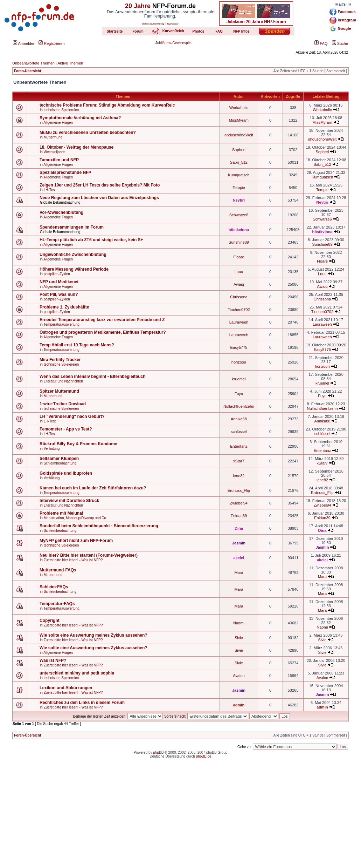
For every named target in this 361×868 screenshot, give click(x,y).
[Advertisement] (180, 819)
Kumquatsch (239, 175)
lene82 (239, 476)
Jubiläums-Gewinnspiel (173, 43)
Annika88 (239, 419)
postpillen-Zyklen (57, 274)
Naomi (239, 623)
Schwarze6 (239, 215)
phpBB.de (204, 756)
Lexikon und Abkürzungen (66, 688)
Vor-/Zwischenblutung (61, 212)
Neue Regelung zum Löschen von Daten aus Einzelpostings (99, 198)
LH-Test (50, 190)
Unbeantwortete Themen (33, 63)
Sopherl (239, 150)
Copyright (50, 621)
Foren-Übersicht (27, 71)
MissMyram (239, 120)
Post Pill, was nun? (59, 294)
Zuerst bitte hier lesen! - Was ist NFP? (73, 560)
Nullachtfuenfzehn (239, 406)
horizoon (239, 362)
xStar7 (239, 461)
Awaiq (239, 284)
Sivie (239, 638)
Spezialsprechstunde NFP (65, 172)
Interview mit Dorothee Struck (69, 501)
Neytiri (239, 200)
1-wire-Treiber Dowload (63, 404)
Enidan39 (239, 516)
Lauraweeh (239, 322)
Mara (239, 572)
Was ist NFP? (53, 660)
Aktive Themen (70, 63)
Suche (340, 43)
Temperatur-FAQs (57, 604)
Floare (239, 257)
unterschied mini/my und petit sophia (77, 673)
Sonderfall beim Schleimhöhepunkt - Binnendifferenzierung (99, 526)
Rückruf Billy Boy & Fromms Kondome (78, 444)
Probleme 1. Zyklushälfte (64, 307)
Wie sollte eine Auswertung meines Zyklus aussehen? (93, 635)
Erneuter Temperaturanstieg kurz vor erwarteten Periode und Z (102, 320)
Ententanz (239, 446)
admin (239, 705)
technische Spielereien (61, 110)
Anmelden (24, 43)
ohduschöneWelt (239, 135)
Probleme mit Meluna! (61, 513)
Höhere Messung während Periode (74, 269)
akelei (239, 558)
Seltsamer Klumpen (59, 459)
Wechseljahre (54, 152)
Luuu (239, 272)
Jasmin (239, 543)
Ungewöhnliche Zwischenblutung (73, 255)
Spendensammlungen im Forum (72, 227)
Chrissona (239, 297)
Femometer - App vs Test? (66, 429)
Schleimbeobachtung (60, 463)
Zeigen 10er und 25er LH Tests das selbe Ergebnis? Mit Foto (100, 185)
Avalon (239, 676)
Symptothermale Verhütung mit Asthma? (80, 118)
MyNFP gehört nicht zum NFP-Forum (76, 541)
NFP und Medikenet (59, 282)
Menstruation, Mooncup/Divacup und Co (75, 518)
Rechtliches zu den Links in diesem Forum (82, 703)
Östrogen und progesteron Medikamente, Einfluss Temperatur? (103, 332)
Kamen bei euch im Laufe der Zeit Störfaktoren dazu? (93, 488)
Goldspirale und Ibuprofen (66, 473)
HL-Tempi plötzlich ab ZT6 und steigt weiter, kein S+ (91, 240)
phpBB (158, 752)
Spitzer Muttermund (59, 391)
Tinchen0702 (239, 310)
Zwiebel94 (239, 503)
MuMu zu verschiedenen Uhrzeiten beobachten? (88, 133)
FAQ (321, 43)
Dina (239, 528)
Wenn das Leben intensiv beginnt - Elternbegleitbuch (92, 377)
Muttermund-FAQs (58, 570)
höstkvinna (239, 230)
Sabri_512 (239, 162)
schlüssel (239, 432)
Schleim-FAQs (54, 587)
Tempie (239, 188)
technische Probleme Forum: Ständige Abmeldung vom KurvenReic (107, 105)
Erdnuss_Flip (239, 490)
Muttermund (53, 137)
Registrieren (51, 43)
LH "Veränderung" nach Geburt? (72, 416)
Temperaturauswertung (62, 324)
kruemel (239, 379)
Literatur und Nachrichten (63, 381)
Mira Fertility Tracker (60, 360)
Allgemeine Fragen (58, 123)
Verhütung (52, 449)
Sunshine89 (239, 242)
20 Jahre (138, 6)
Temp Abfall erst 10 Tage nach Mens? (77, 345)
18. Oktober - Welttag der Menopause (77, 147)
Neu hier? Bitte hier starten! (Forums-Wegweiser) (89, 555)
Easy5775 (239, 347)
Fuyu (239, 394)
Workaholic (239, 108)
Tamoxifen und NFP (59, 160)
